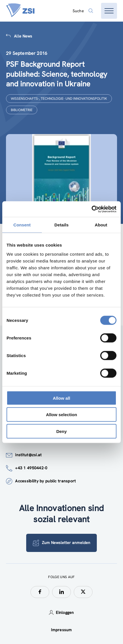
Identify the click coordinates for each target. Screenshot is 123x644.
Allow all (62, 398)
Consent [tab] (22, 225)
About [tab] (101, 225)
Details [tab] (61, 225)
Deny (62, 431)
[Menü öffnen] (109, 11)
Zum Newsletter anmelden (61, 543)
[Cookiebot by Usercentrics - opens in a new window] (92, 209)
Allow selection (61, 415)
